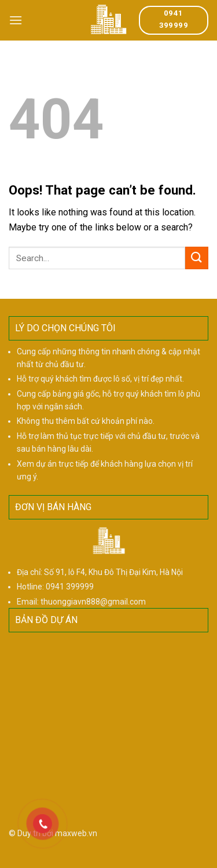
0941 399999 (70, 587)
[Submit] (197, 258)
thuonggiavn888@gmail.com (93, 602)
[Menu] (16, 20)
